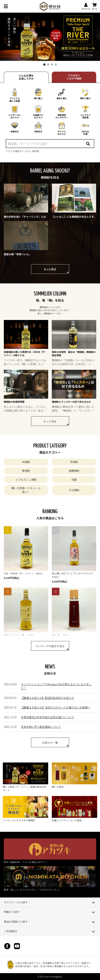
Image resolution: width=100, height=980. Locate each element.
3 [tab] (52, 65)
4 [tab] (56, 65)
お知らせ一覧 (50, 743)
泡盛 (74, 479)
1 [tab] (44, 65)
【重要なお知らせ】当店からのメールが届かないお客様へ (56, 707)
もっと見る (50, 269)
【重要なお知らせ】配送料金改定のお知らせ (48, 698)
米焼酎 (26, 462)
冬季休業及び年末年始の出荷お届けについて (48, 717)
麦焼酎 (26, 471)
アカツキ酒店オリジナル (18, 151)
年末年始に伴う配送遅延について (41, 727)
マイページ (86, 6)
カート (95, 6)
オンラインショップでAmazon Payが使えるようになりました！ (56, 686)
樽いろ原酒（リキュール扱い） (26, 490)
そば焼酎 (74, 490)
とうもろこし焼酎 (26, 479)
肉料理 (35, 151)
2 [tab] (48, 65)
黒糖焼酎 (74, 471)
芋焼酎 (74, 462)
